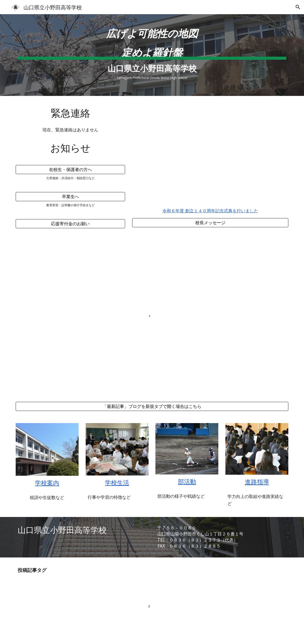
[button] (298, 7)
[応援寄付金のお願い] (71, 224)
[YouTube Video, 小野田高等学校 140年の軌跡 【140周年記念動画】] (210, 153)
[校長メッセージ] (210, 223)
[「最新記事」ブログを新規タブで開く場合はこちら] (152, 407)
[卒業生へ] (71, 197)
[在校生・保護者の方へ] (71, 170)
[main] (152, 34)
